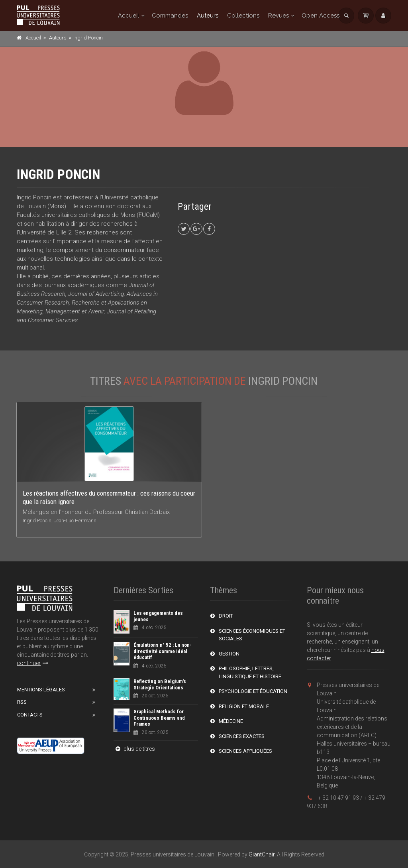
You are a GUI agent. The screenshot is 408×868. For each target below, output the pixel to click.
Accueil (128, 16)
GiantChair (262, 854)
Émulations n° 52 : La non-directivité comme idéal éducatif (163, 651)
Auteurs (208, 16)
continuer (32, 663)
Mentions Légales (41, 690)
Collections (243, 16)
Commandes (170, 16)
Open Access (321, 16)
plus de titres (134, 749)
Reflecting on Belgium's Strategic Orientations (160, 684)
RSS (22, 702)
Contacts (30, 715)
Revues (279, 16)
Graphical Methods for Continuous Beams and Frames (159, 718)
